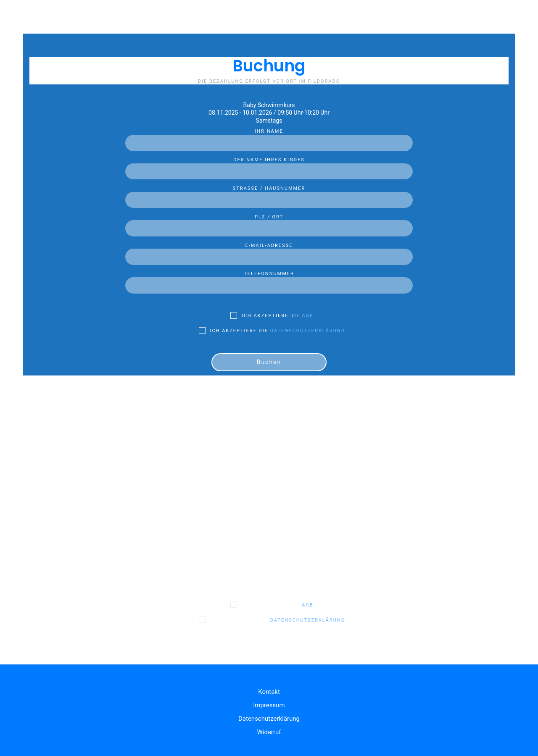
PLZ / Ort (269, 223)
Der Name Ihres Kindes (269, 166)
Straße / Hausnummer (269, 194)
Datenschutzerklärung (308, 331)
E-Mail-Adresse (269, 252)
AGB (307, 316)
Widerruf (269, 732)
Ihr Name (269, 137)
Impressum (269, 705)
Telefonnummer (269, 280)
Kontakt (269, 692)
